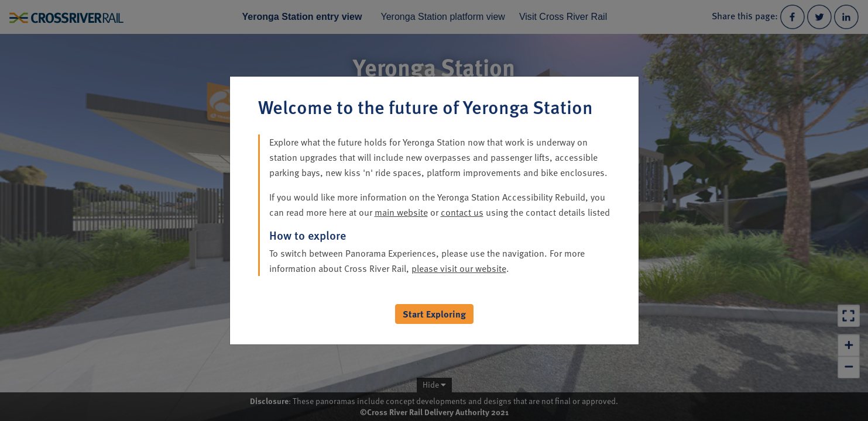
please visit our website (459, 268)
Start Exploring (434, 314)
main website (401, 212)
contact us (462, 212)
